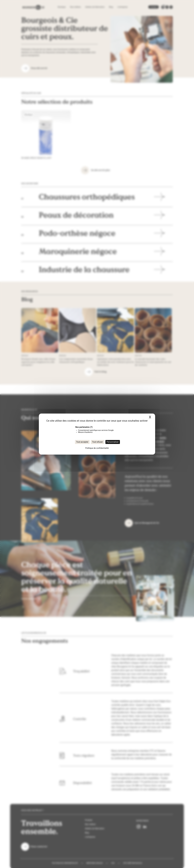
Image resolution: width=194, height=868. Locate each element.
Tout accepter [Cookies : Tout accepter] (82, 442)
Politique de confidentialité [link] (97, 448)
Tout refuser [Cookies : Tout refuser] (97, 442)
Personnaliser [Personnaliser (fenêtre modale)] (113, 442)
